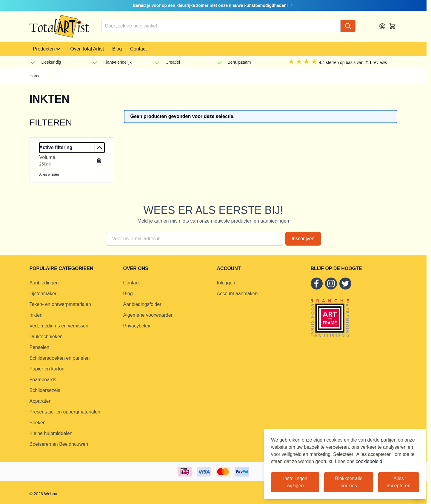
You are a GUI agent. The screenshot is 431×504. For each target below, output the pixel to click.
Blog (117, 49)
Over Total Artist (87, 49)
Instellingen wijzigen (295, 482)
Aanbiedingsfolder (142, 304)
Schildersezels (45, 390)
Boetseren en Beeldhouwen (59, 444)
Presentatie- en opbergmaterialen (65, 412)
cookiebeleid (369, 461)
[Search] (348, 26)
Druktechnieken (46, 337)
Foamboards (43, 380)
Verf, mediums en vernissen (59, 326)
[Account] (382, 26)
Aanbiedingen (44, 283)
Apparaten (41, 401)
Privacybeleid (137, 326)
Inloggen (226, 283)
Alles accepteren (399, 482)
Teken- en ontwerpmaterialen (60, 304)
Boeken (38, 423)
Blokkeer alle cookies (349, 482)
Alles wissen (49, 174)
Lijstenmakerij (44, 294)
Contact (138, 49)
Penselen (40, 347)
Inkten (36, 315)
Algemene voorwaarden (148, 315)
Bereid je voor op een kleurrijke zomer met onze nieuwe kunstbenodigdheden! (213, 5)
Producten (48, 49)
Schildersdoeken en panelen (60, 358)
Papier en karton (47, 369)
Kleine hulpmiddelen (51, 433)
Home (35, 76)
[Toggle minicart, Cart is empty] (392, 26)
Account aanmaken (237, 294)
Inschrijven (303, 239)
